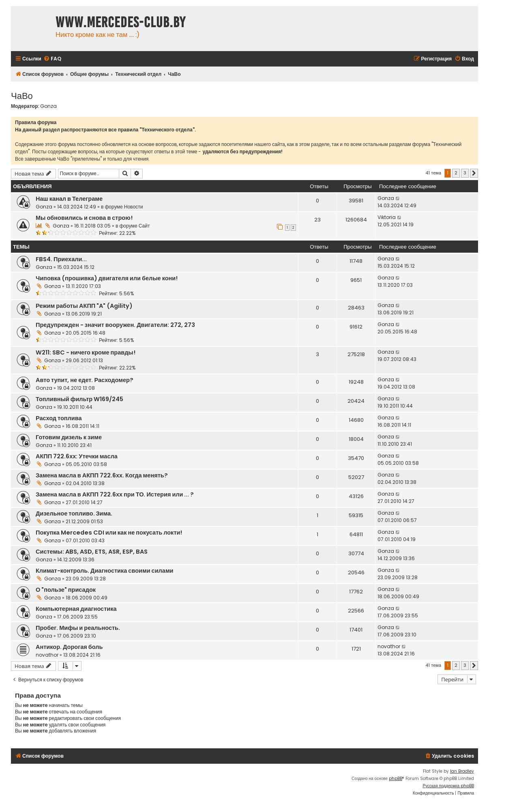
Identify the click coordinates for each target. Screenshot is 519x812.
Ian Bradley (462, 771)
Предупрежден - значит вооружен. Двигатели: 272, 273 (115, 325)
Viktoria (387, 217)
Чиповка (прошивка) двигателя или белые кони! (107, 278)
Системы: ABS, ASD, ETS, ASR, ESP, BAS (92, 552)
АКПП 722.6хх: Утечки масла (77, 456)
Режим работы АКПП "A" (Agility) (84, 306)
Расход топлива (59, 418)
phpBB (396, 779)
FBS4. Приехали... (61, 259)
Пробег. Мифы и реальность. (78, 628)
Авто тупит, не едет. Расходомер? (85, 380)
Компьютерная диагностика (76, 609)
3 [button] (465, 173)
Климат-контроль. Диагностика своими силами (105, 571)
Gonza (48, 106)
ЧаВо (22, 95)
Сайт (144, 226)
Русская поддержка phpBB (448, 786)
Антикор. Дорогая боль (69, 647)
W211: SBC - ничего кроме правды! (86, 352)
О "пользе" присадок (66, 590)
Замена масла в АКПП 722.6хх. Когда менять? (102, 475)
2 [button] (456, 173)
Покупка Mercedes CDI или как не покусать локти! (109, 533)
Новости (134, 207)
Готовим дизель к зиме (69, 437)
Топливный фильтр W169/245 (79, 399)
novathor (47, 655)
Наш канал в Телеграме (69, 199)
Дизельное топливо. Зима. (74, 513)
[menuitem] (52, 59)
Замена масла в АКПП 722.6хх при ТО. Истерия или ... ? (115, 494)
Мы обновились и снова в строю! (84, 218)
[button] (474, 173)
